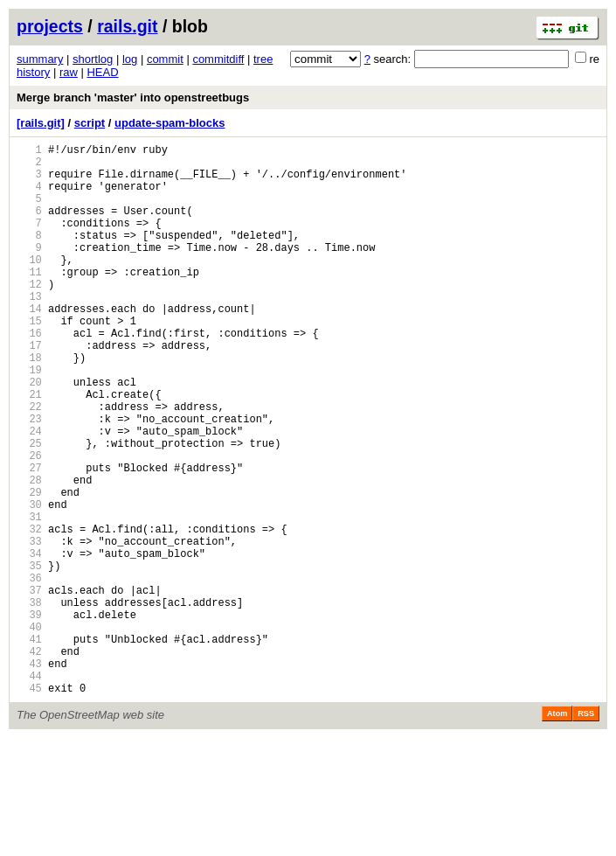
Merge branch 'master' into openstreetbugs (133, 97)
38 (29, 702)
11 (29, 300)
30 (29, 583)
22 (29, 464)
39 (29, 717)
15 (29, 360)
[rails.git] (41, 123)
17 (29, 390)
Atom (557, 832)
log (130, 59)
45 (29, 806)
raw (69, 72)
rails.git (127, 26)
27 (29, 538)
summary (40, 59)
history (33, 72)
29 (29, 568)
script (90, 123)
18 (29, 404)
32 (29, 612)
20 (29, 434)
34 (29, 642)
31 (29, 598)
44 (29, 791)
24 (29, 494)
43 (29, 776)
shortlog (93, 59)
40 (29, 731)
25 (29, 508)
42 (29, 761)
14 (29, 345)
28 (29, 553)
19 (29, 419)
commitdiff (218, 59)
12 (29, 315)
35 (29, 657)
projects (50, 26)
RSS (586, 832)
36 (29, 672)
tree (263, 59)
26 (29, 523)
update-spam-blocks (170, 123)
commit (165, 59)
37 (29, 687)
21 (29, 449)
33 (29, 627)
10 (29, 285)
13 (29, 330)
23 (29, 479)
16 (29, 375)
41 (29, 746)
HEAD (102, 72)
